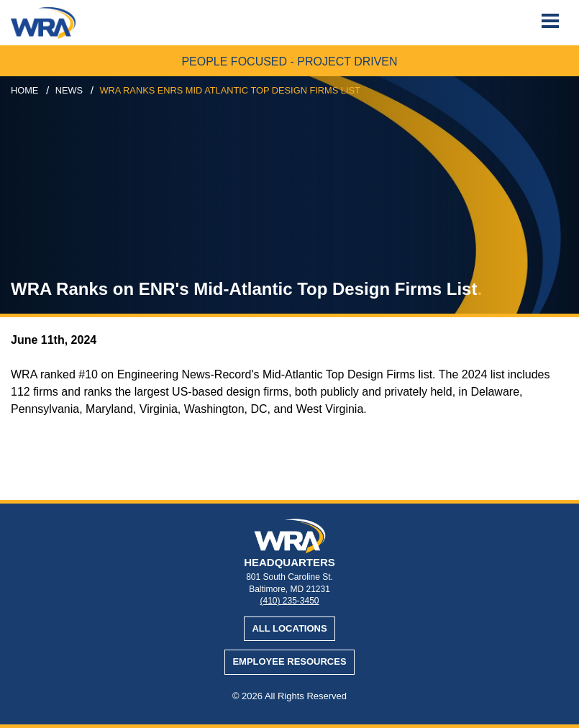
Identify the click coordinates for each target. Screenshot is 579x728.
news (69, 90)
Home (24, 90)
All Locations (289, 628)
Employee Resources (289, 661)
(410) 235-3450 (289, 601)
